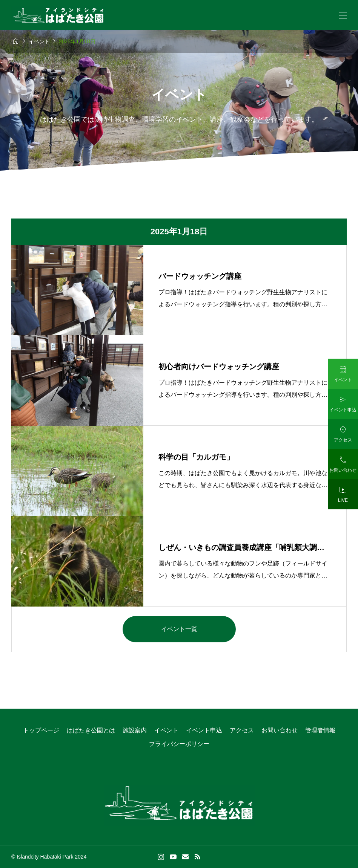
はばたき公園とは (91, 730)
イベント (166, 730)
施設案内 (135, 730)
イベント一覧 (179, 629)
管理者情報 (320, 730)
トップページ (41, 730)
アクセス (242, 730)
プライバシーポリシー (179, 744)
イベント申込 (204, 730)
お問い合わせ (280, 730)
